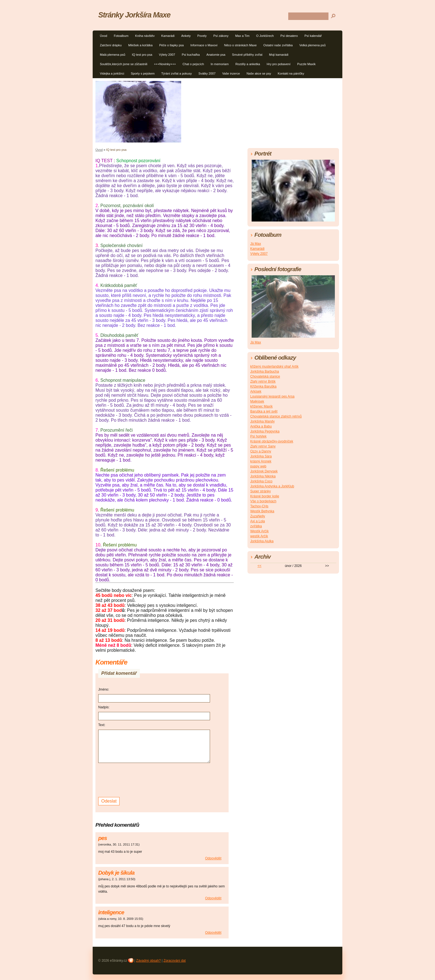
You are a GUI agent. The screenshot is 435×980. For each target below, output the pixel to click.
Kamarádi (168, 36)
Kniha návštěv (145, 36)
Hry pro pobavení (279, 64)
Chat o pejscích (193, 64)
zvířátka (256, 526)
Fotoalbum (121, 36)
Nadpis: (104, 707)
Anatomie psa (216, 55)
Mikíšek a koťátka (140, 45)
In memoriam (220, 64)
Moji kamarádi (279, 55)
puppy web (258, 466)
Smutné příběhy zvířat (247, 55)
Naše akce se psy (259, 73)
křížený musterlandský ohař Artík (274, 366)
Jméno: (104, 689)
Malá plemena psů (112, 55)
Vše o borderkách (263, 501)
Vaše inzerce (231, 73)
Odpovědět (213, 858)
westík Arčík (259, 536)
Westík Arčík (259, 531)
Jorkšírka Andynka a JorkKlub (272, 486)
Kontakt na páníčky (291, 73)
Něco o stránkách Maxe (241, 45)
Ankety (186, 36)
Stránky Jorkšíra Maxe (134, 15)
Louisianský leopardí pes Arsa (272, 396)
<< (259, 566)
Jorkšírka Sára (261, 456)
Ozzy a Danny (261, 451)
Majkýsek (257, 401)
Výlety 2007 (167, 55)
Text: (102, 725)
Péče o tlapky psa (171, 45)
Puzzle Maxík (306, 64)
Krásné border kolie (265, 496)
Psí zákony (221, 36)
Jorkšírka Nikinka (263, 476)
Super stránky (261, 491)
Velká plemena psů (313, 45)
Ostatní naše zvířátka (278, 45)
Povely (202, 36)
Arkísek (256, 391)
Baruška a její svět (264, 411)
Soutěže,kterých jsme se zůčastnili (124, 64)
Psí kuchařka (191, 55)
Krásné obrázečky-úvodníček (272, 441)
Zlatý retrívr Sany (263, 446)
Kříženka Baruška (263, 386)
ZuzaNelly (258, 516)
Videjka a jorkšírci (112, 73)
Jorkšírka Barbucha (265, 371)
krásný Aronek (261, 461)
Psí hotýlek (258, 436)
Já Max (256, 244)
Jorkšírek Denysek (264, 471)
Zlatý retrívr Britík (263, 381)
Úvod (103, 36)
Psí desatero (289, 36)
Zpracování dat (174, 961)
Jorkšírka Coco (261, 481)
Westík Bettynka (262, 511)
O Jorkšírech (265, 36)
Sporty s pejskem (143, 73)
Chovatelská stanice (265, 376)
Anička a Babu (261, 426)
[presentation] (140, 779)
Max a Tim (242, 36)
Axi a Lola (258, 521)
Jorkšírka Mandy (262, 421)
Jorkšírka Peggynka (265, 431)
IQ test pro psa (142, 55)
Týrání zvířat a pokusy (176, 73)
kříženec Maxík (261, 406)
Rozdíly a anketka (248, 64)
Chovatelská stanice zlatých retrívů (276, 416)
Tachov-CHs (259, 506)
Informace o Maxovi (204, 45)
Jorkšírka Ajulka (262, 541)
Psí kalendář (313, 36)
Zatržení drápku (111, 45)
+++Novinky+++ (165, 64)
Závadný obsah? (149, 961)
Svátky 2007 (207, 73)
